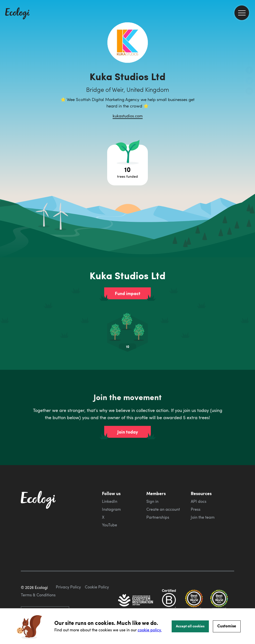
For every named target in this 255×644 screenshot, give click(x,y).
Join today (128, 432)
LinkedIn (110, 501)
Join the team (203, 517)
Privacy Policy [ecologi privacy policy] (68, 587)
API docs (199, 501)
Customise (227, 626)
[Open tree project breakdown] (127, 165)
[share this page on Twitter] (249, 81)
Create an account (163, 509)
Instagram (111, 509)
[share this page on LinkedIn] (249, 92)
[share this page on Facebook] (249, 71)
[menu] (242, 13)
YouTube (110, 525)
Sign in (152, 501)
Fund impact (128, 293)
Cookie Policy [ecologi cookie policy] (97, 587)
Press (196, 509)
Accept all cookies (190, 626)
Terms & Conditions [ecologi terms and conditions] (38, 595)
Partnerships (158, 517)
